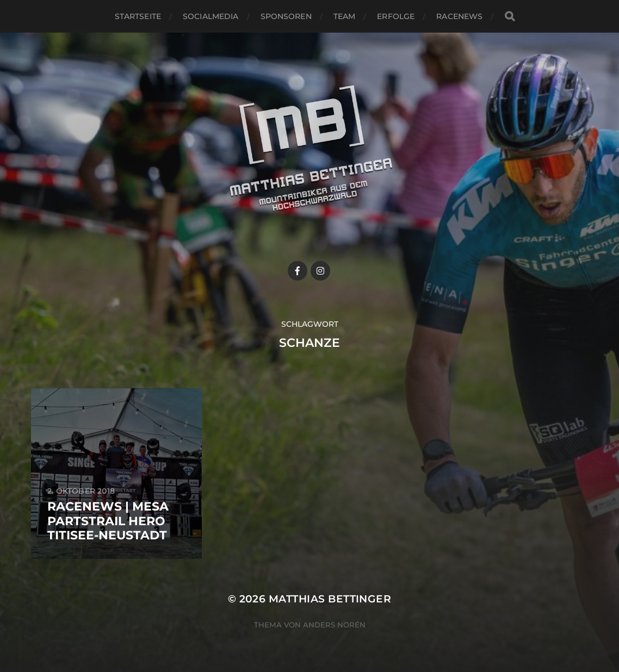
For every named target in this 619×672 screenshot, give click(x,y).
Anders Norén (334, 625)
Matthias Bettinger (330, 599)
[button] (596, 15)
